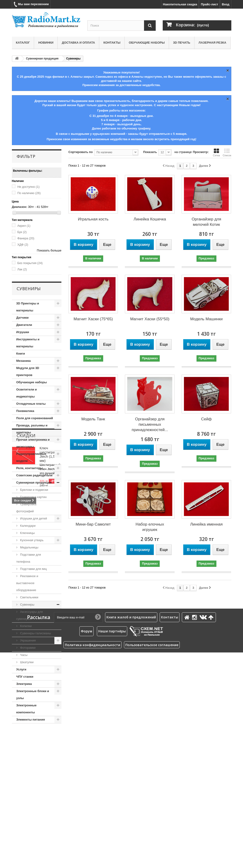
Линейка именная (206, 524)
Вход (225, 4)
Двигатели (24, 325)
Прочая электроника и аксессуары (33, 443)
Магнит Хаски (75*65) (93, 319)
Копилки (26, 626)
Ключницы (27, 533)
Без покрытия (30, 263)
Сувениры (27, 605)
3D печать (181, 43)
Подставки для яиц (33, 569)
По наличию (29, 193)
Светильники (29, 597)
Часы (23, 655)
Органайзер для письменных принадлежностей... (150, 424)
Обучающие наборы (147, 43)
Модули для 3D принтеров (28, 371)
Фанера (26, 238)
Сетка (216, 153)
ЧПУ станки (25, 677)
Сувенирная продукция (42, 59)
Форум (86, 847)
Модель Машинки (206, 319)
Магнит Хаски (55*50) (150, 319)
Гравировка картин (33, 497)
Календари (28, 526)
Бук (22, 232)
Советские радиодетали (34, 475)
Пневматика (25, 411)
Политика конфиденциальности (93, 860)
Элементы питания (31, 720)
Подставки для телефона (29, 558)
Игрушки (23, 332)
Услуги (21, 669)
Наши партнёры (112, 847)
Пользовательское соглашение (152, 860)
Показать (150, 152)
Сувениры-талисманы (35, 633)
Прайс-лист (209, 4)
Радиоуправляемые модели (31, 457)
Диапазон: (20, 207)
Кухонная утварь (32, 540)
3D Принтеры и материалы (28, 307)
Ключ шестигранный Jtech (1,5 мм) (51, 756)
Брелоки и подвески (34, 490)
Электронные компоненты (26, 709)
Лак (22, 269)
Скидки (26, 737)
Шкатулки (26, 662)
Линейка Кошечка (150, 219)
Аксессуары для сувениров (30, 615)
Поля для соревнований (35, 418)
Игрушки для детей (33, 518)
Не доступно (28, 187)
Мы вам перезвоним (31, 4)
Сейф (206, 419)
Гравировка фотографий (26, 508)
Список (227, 153)
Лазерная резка (213, 43)
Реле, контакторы (30, 468)
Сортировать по (81, 152)
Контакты (112, 43)
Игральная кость (93, 219)
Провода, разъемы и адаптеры (32, 429)
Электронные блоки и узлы (33, 695)
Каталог (23, 43)
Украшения (28, 640)
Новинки (46, 43)
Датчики (23, 318)
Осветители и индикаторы (27, 393)
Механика (24, 361)
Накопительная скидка (180, 4)
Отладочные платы (31, 404)
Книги (21, 354)
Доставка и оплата (78, 43)
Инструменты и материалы (28, 343)
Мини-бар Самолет (93, 524)
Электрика (24, 684)
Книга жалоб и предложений (131, 833)
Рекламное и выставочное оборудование (27, 583)
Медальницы (29, 547)
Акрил (24, 226)
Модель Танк (93, 419)
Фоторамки (28, 648)
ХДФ (23, 245)
